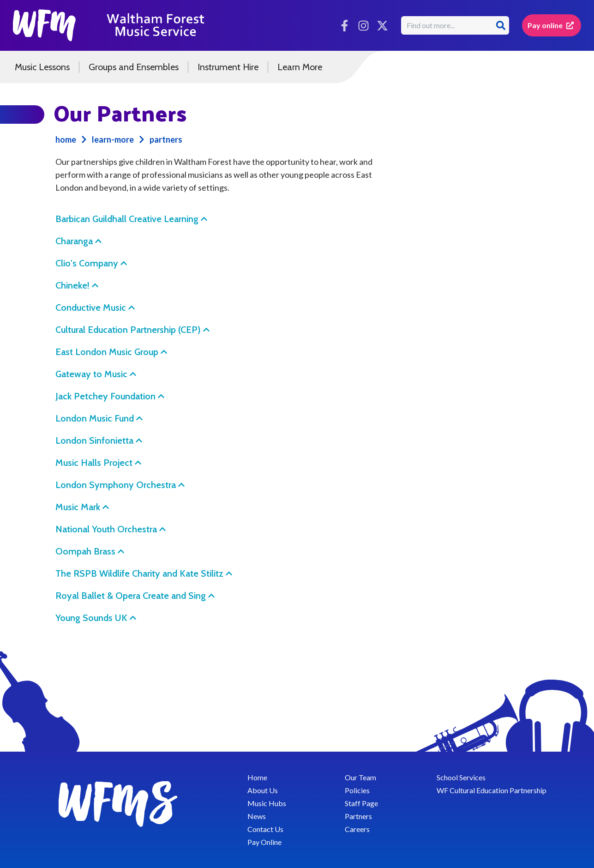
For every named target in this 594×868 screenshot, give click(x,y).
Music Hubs (267, 803)
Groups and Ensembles (134, 67)
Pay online (551, 25)
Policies (357, 790)
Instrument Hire (228, 67)
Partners (358, 816)
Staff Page (361, 803)
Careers (357, 829)
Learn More (300, 67)
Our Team (360, 777)
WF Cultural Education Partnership (492, 790)
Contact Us (265, 829)
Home (257, 777)
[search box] (448, 25)
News (257, 816)
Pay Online (264, 842)
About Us (263, 790)
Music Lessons (42, 67)
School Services (461, 777)
